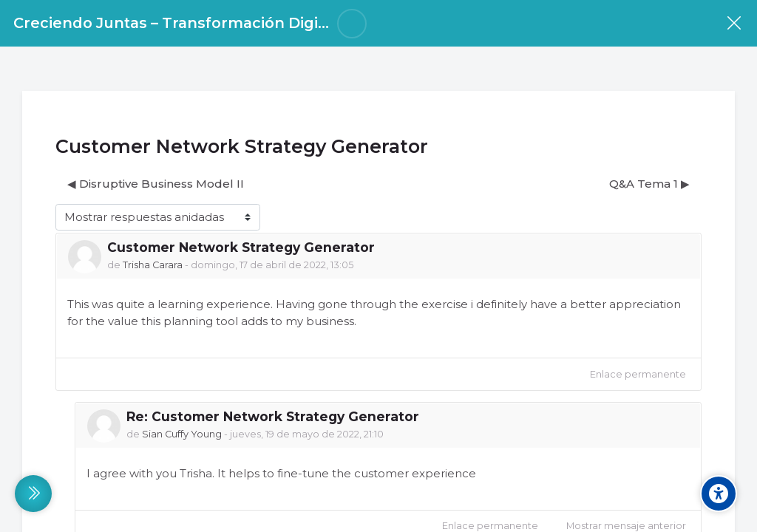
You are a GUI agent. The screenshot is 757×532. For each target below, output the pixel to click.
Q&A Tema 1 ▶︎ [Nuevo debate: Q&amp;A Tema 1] (649, 184)
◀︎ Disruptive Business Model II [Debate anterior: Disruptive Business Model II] (156, 184)
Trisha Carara (153, 265)
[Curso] (734, 23)
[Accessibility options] (719, 494)
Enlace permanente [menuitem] (638, 374)
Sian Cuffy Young (182, 434)
